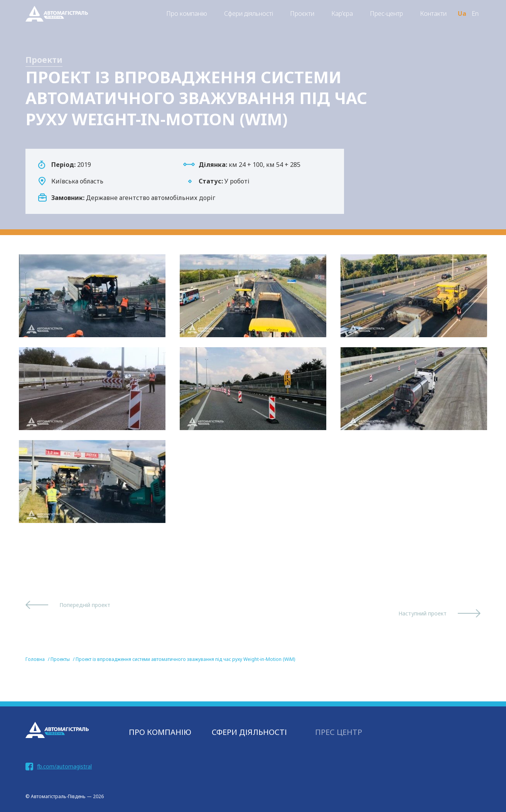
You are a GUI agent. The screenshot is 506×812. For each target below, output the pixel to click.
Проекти (44, 60)
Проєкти (302, 13)
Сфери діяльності (249, 13)
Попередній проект (85, 605)
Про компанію (187, 13)
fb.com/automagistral (64, 766)
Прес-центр (386, 13)
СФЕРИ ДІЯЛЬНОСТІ (249, 732)
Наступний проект (423, 613)
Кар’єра (342, 13)
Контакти (433, 13)
